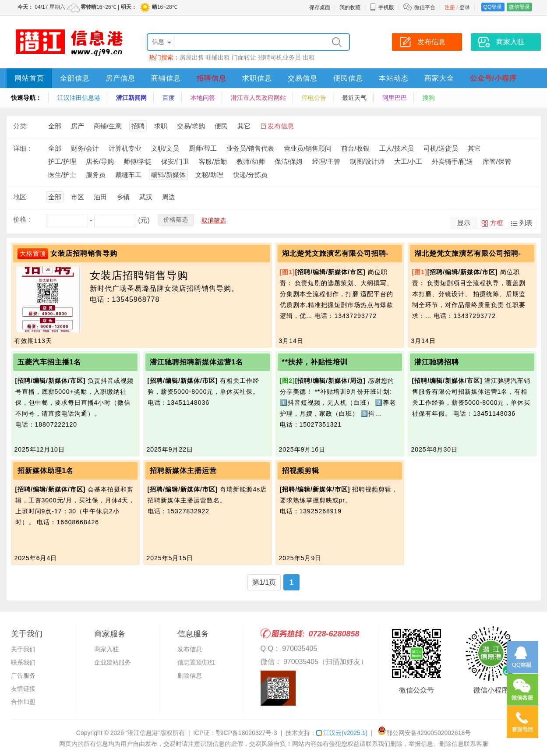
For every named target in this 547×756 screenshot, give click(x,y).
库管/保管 (497, 161)
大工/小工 (408, 161)
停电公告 (314, 98)
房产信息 (120, 78)
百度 (169, 98)
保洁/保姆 (289, 161)
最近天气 (354, 98)
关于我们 (23, 649)
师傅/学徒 (138, 161)
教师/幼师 (251, 161)
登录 (465, 7)
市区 (78, 197)
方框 (497, 223)
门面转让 (244, 57)
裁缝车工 (128, 175)
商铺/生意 (108, 126)
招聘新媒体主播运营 (183, 471)
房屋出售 (192, 57)
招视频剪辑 (301, 471)
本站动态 (394, 78)
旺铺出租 (218, 57)
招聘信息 (212, 78)
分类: (21, 126)
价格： (23, 219)
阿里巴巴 (395, 98)
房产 (78, 126)
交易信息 (303, 78)
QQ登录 (493, 7)
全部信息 (75, 78)
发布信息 (281, 126)
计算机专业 (125, 148)
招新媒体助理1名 (46, 471)
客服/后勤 (213, 161)
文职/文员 (165, 148)
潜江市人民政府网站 (258, 98)
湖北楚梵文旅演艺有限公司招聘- (335, 253)
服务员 (96, 175)
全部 (55, 126)
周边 (169, 197)
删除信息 (190, 675)
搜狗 (429, 98)
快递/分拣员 (250, 175)
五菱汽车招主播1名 (49, 362)
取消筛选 (214, 220)
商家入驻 (106, 649)
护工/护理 (62, 161)
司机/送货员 (441, 148)
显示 (464, 223)
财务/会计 (85, 148)
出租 (309, 57)
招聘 (138, 126)
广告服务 (23, 675)
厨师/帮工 (203, 148)
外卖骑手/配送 (452, 161)
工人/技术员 (397, 148)
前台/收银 (355, 148)
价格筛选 (176, 219)
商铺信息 (166, 78)
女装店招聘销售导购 (84, 253)
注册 (450, 7)
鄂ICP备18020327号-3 (247, 733)
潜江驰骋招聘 (437, 362)
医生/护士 (62, 175)
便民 (221, 126)
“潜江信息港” (143, 733)
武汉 (146, 197)
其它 (244, 126)
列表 (526, 223)
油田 (100, 197)
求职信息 (257, 78)
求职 (161, 126)
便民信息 (348, 78)
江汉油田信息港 (79, 98)
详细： (23, 148)
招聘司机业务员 (279, 57)
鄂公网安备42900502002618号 (424, 733)
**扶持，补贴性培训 (315, 362)
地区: (21, 197)
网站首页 (29, 78)
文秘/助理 (209, 175)
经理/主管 (326, 161)
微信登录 (519, 7)
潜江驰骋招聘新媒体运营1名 (197, 362)
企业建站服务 (113, 662)
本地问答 (203, 98)
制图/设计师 (367, 161)
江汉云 (342, 733)
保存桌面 (320, 7)
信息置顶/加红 (197, 662)
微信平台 (425, 7)
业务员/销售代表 (250, 148)
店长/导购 (100, 161)
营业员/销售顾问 (308, 148)
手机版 (382, 7)
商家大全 (439, 78)
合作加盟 (23, 702)
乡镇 (123, 197)
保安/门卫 (175, 161)
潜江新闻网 (131, 98)
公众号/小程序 (493, 78)
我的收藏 (350, 7)
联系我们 (23, 662)
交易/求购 (191, 126)
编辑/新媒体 (168, 175)
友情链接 (23, 689)
